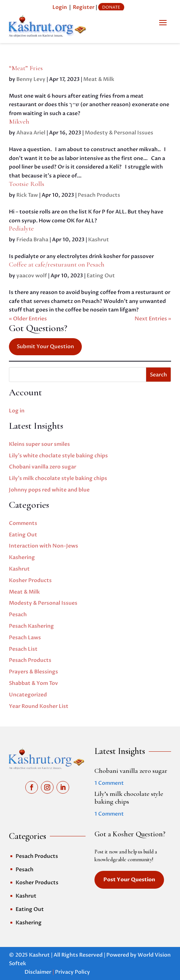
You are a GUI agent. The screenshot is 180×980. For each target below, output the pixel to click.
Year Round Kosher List (39, 706)
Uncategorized (28, 695)
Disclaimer (38, 972)
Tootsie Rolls (27, 184)
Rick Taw (27, 195)
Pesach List (23, 649)
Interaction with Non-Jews (44, 546)
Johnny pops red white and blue (49, 490)
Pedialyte (21, 228)
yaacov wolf (32, 276)
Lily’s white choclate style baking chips (58, 456)
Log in (17, 411)
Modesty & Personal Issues (119, 133)
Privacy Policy (73, 972)
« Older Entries (28, 319)
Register (84, 7)
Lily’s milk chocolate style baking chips (58, 478)
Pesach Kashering (31, 626)
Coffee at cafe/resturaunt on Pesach (57, 264)
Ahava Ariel (31, 133)
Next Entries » (153, 319)
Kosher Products (30, 580)
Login (60, 7)
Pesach (18, 615)
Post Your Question (129, 880)
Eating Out (101, 276)
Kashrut (99, 240)
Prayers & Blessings (33, 672)
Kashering (22, 557)
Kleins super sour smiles (39, 444)
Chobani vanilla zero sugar (43, 467)
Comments (23, 523)
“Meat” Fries (26, 68)
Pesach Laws (25, 638)
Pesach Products (99, 195)
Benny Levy (31, 79)
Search (158, 375)
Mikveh (19, 121)
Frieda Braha (32, 240)
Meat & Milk (99, 79)
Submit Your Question (45, 347)
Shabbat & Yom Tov (33, 683)
